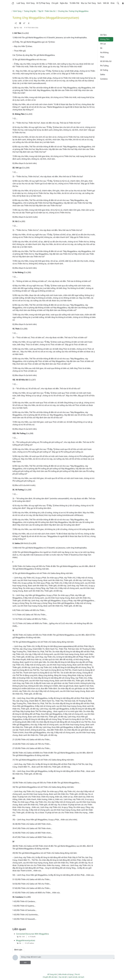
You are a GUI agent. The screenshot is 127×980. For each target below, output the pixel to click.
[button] (21, 3)
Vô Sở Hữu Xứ (106, 61)
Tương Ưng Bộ (30, 11)
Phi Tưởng (104, 66)
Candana (104, 79)
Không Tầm (105, 39)
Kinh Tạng (17, 11)
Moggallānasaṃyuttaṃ (26, 940)
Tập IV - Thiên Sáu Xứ (47, 11)
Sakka (103, 74)
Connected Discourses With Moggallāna (32, 934)
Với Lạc (103, 44)
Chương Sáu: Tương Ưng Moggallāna (73, 11)
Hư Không (104, 52)
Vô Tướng (104, 70)
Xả (101, 48)
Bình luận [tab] (18, 950)
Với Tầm (103, 35)
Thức (102, 57)
